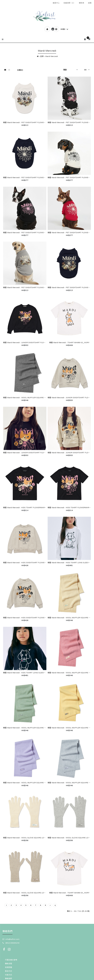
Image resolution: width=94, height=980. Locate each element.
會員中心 (56, 3)
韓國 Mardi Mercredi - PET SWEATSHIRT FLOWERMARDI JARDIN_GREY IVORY (36, 287)
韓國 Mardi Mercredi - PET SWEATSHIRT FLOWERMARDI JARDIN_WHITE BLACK (37, 122)
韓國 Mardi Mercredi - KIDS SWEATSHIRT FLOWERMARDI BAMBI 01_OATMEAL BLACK (40, 563)
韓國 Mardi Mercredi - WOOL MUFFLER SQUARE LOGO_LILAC (29, 783)
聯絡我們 (8, 979)
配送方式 (8, 971)
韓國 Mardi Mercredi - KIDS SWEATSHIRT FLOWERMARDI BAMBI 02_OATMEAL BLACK (40, 618)
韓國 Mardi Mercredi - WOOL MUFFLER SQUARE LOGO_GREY (29, 398)
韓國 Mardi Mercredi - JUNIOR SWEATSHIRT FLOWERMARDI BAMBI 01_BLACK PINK (39, 453)
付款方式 (8, 975)
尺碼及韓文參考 (11, 960)
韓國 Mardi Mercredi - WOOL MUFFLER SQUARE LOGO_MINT (29, 728)
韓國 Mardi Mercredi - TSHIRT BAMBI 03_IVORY (69, 893)
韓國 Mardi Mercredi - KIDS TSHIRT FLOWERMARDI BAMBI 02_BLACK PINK (35, 507)
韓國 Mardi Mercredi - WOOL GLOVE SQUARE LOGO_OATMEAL (30, 893)
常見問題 (8, 967)
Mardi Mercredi (51, 56)
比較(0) (20, 70)
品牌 (42, 56)
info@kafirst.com (12, 939)
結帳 (90, 3)
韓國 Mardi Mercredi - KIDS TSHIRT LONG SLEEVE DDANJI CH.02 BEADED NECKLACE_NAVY (42, 673)
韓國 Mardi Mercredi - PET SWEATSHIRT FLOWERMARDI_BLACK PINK (33, 233)
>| (55, 905)
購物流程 (8, 964)
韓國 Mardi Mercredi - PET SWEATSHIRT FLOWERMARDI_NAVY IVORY (33, 177)
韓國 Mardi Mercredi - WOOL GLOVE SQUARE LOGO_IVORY (28, 838)
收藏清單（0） (69, 3)
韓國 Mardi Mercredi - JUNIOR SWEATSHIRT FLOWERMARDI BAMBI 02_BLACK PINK (39, 342)
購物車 (82, 3)
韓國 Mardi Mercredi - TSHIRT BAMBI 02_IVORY (69, 342)
